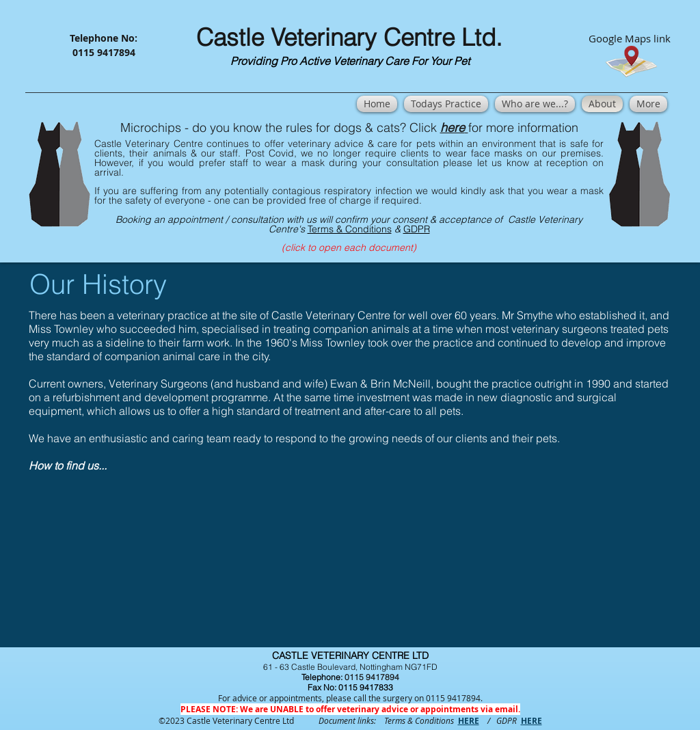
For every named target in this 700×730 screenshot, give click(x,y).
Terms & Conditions (350, 229)
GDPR (417, 229)
